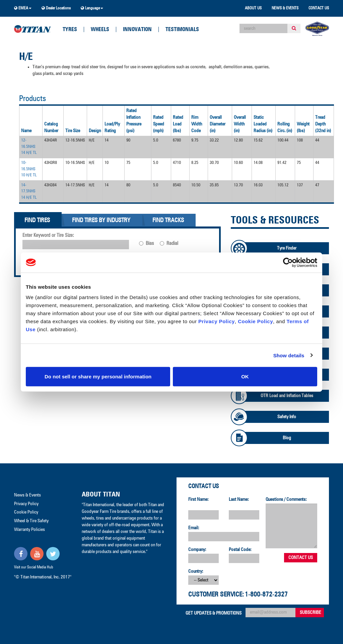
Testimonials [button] (182, 29)
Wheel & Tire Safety (31, 521)
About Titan (101, 494)
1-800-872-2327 (266, 594)
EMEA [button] (23, 8)
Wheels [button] (100, 29)
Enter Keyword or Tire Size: (48, 235)
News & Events (285, 8)
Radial (172, 243)
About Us (253, 8)
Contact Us (319, 8)
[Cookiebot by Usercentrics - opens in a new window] (288, 262)
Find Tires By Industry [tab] (101, 220)
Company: (197, 550)
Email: (194, 528)
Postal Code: (240, 550)
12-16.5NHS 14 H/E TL (29, 147)
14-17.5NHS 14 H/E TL (29, 191)
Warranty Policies (29, 530)
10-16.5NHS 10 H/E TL (29, 169)
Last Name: (239, 499)
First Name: (198, 499)
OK (245, 377)
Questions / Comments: (286, 499)
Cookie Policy (255, 321)
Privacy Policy (217, 321)
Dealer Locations (56, 8)
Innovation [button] (137, 29)
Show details (289, 355)
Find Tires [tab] (37, 220)
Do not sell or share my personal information (98, 377)
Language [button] (92, 8)
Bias (150, 243)
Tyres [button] (70, 29)
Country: (196, 571)
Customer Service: (216, 594)
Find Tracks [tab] (168, 220)
